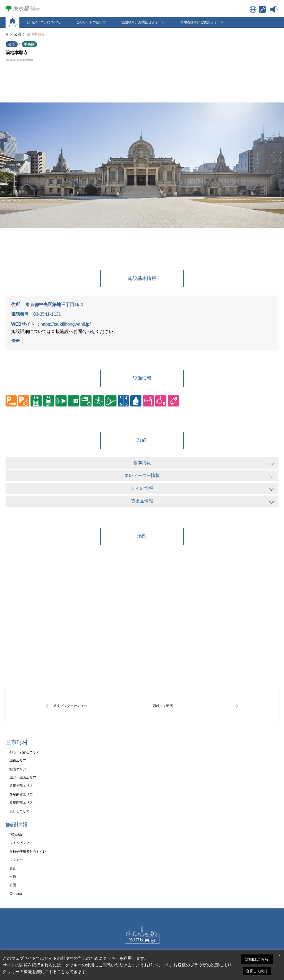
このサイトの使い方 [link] (91, 22)
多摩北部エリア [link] (21, 786)
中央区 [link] (29, 44)
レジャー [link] (16, 860)
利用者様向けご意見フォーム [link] (202, 22)
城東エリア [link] (18, 761)
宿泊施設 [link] (16, 835)
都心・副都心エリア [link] (24, 752)
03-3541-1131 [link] (47, 314)
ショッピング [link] (19, 843)
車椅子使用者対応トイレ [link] (28, 852)
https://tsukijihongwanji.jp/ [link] (66, 324)
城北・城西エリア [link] (23, 777)
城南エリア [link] (18, 769)
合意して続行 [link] (257, 971)
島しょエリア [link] (19, 811)
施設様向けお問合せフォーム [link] (143, 22)
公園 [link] (12, 44)
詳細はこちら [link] (257, 959)
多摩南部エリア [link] (21, 794)
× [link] (280, 955)
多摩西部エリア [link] (21, 803)
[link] (262, 9)
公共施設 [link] (16, 894)
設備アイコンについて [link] (44, 22)
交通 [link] (13, 877)
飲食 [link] (13, 868)
